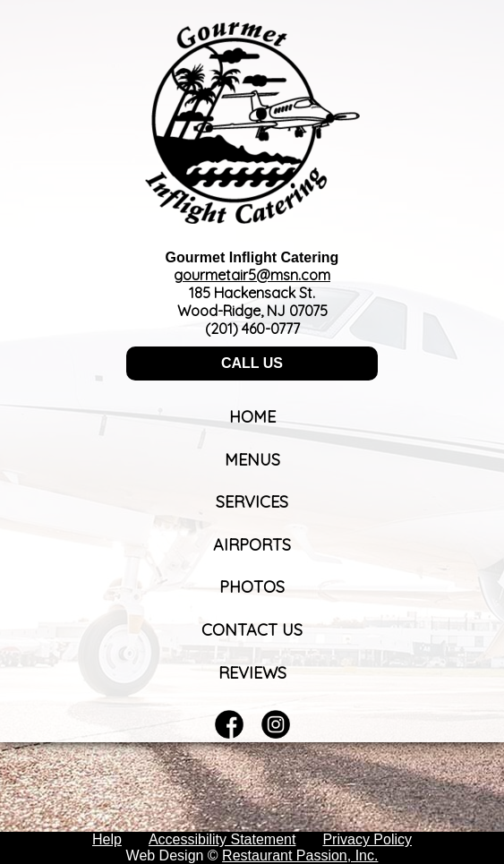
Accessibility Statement (222, 839)
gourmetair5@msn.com (252, 275)
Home (252, 417)
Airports (252, 545)
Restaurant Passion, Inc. (300, 855)
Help (107, 839)
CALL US (252, 363)
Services (252, 502)
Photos (252, 587)
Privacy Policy (367, 839)
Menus (252, 460)
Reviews (252, 673)
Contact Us (252, 630)
